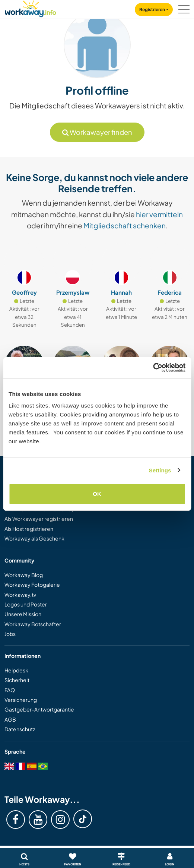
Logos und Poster (26, 604)
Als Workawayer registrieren (39, 519)
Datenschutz (20, 729)
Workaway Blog (24, 575)
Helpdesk (16, 670)
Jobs (10, 634)
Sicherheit (17, 680)
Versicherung (21, 700)
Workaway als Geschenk (34, 538)
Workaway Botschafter (33, 624)
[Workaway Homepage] (31, 8)
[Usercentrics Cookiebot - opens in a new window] (153, 368)
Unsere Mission (23, 614)
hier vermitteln (159, 214)
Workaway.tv (20, 595)
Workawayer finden (97, 132)
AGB (10, 719)
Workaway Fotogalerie (32, 585)
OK (97, 494)
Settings (160, 470)
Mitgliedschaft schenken (125, 225)
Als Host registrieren (29, 529)
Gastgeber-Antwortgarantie (39, 709)
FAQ (10, 690)
